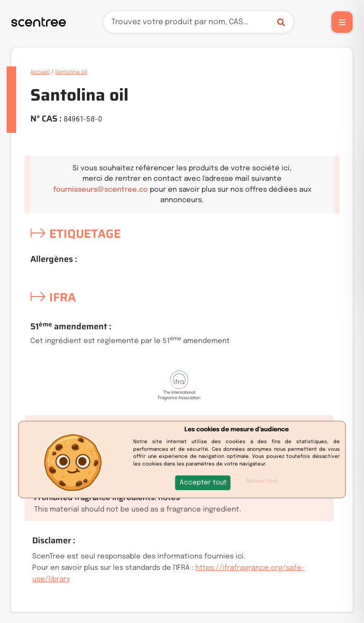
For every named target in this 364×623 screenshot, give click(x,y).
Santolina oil (71, 72)
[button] (203, 483)
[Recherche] (199, 22)
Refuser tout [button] (262, 481)
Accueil (40, 72)
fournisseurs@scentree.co (100, 190)
